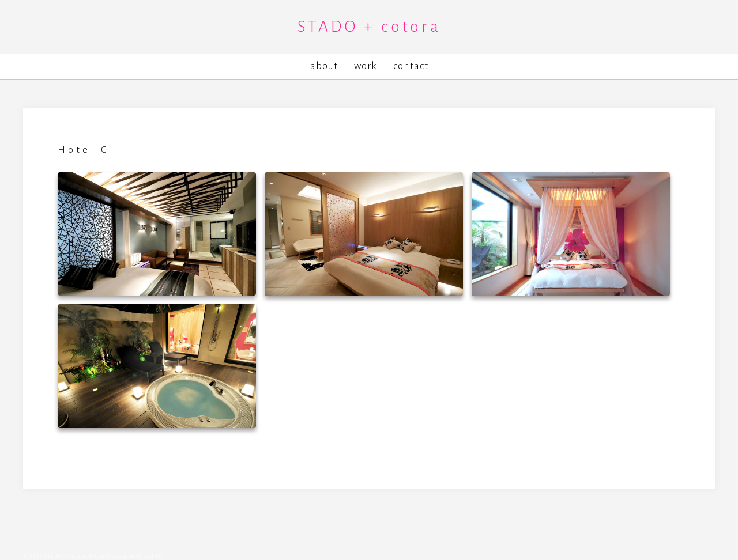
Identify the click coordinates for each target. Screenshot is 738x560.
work (366, 66)
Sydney (154, 556)
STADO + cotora (369, 27)
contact (411, 66)
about (324, 66)
